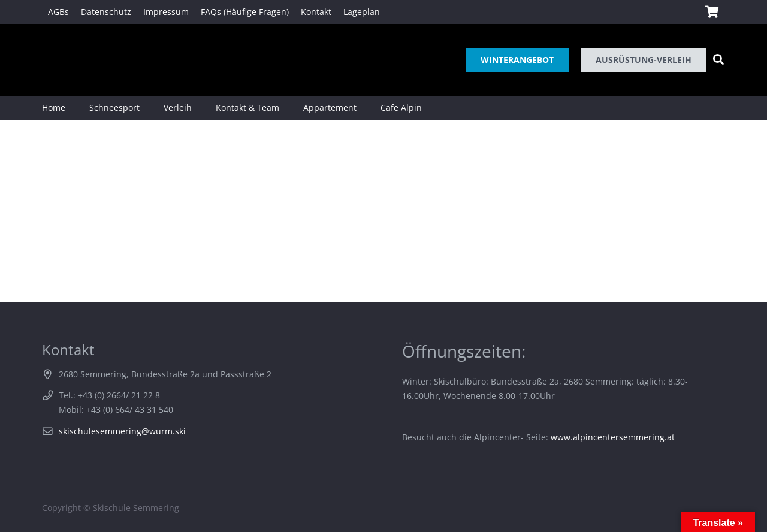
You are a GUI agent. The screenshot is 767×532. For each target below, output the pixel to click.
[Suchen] (718, 60)
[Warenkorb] (712, 12)
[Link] (59, 60)
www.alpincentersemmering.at (613, 437)
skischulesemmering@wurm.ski (122, 431)
